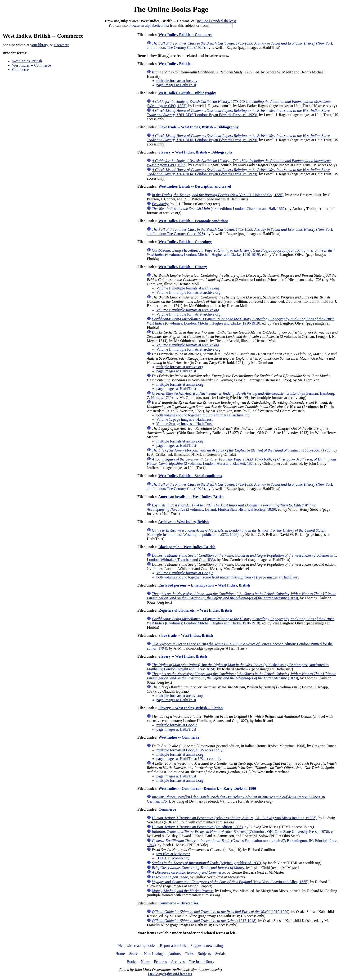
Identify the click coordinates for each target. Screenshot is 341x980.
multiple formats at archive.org (180, 367)
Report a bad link (173, 946)
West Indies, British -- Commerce (185, 35)
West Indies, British (27, 61)
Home (120, 954)
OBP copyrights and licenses (170, 974)
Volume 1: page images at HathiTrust (184, 419)
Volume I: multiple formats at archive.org (188, 288)
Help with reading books (137, 946)
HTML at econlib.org (172, 858)
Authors (175, 954)
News (145, 962)
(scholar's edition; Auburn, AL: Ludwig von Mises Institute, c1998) (234, 818)
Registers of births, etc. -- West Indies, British (195, 610)
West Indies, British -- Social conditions (190, 476)
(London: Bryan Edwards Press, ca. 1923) (238, 113)
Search (135, 954)
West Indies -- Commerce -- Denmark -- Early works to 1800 (207, 788)
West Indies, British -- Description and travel (195, 186)
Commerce (20, 70)
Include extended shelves (216, 21)
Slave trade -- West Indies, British (186, 635)
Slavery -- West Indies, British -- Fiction (191, 708)
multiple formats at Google (177, 725)
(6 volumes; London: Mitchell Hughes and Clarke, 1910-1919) (241, 252)
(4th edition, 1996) (197, 827)
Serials (220, 954)
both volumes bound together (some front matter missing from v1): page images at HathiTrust (227, 577)
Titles (189, 954)
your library (39, 45)
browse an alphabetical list (149, 25)
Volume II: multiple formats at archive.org (188, 292)
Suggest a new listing (207, 946)
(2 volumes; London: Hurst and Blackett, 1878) (241, 461)
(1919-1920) (221, 912)
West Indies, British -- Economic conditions (193, 221)
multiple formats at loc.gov (177, 81)
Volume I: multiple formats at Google (185, 573)
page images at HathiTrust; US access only (189, 759)
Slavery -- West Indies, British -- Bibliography (195, 152)
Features (160, 962)
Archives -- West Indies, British (183, 522)
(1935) (242, 450)
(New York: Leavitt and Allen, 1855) (230, 882)
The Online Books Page (170, 9)
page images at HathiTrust (176, 85)
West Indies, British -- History (183, 267)
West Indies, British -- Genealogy (185, 242)
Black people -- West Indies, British (187, 547)
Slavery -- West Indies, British (183, 656)
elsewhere (62, 45)
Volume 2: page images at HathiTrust (184, 424)
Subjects (204, 954)
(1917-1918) (204, 921)
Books (132, 962)
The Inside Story (202, 962)
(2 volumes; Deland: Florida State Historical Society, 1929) (231, 507)
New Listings (154, 954)
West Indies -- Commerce (31, 65)
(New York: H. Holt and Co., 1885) (218, 195)
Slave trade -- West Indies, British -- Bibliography (198, 127)
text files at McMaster (173, 854)
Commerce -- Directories (178, 903)
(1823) (241, 596)
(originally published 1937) (206, 863)
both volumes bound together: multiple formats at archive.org (203, 415)
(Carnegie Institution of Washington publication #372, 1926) (236, 532)
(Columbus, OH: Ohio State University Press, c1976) (240, 832)
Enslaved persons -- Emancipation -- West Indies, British (204, 585)
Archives (178, 962)
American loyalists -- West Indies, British (191, 497)
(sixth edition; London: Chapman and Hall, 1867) (219, 209)
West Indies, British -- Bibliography (187, 93)
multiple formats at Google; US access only (189, 750)
